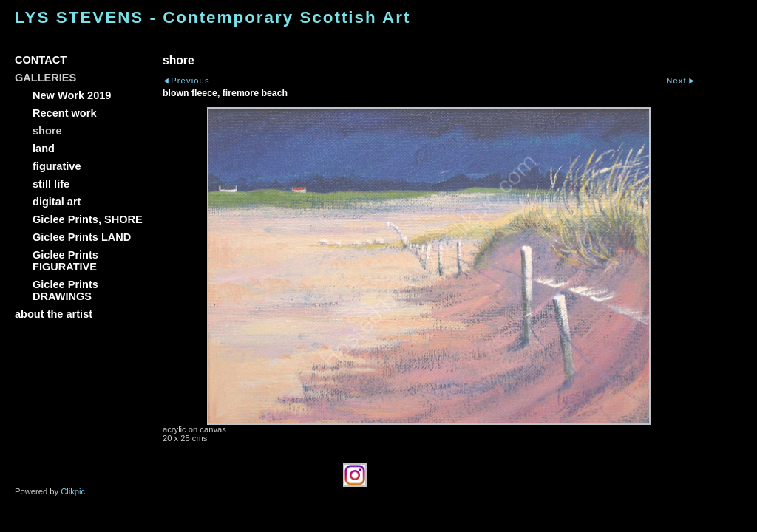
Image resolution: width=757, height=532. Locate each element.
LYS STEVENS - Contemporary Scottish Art (213, 17)
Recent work (65, 113)
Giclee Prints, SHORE (88, 219)
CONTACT (41, 60)
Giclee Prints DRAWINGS (65, 290)
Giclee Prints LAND (82, 237)
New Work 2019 (72, 95)
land (44, 149)
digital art (57, 202)
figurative (57, 166)
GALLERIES (45, 78)
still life (51, 184)
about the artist (54, 314)
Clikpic (73, 491)
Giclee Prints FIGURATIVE (65, 261)
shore (47, 131)
